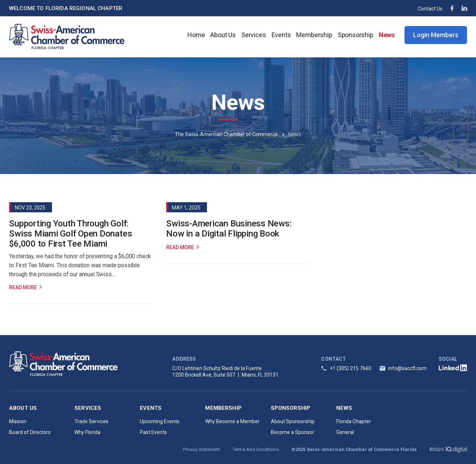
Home (196, 35)
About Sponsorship (293, 421)
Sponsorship (356, 35)
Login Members (436, 35)
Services (254, 35)
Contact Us (430, 9)
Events (281, 35)
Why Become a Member (232, 421)
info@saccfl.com (407, 368)
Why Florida (87, 432)
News (387, 35)
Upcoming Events (160, 421)
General (345, 432)
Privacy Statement (202, 449)
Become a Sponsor (293, 432)
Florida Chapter (354, 421)
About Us (223, 35)
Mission (18, 421)
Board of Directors (30, 432)
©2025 (448, 449)
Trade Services (91, 421)
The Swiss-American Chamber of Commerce (226, 134)
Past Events (153, 432)
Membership (314, 35)
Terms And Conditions (256, 449)
